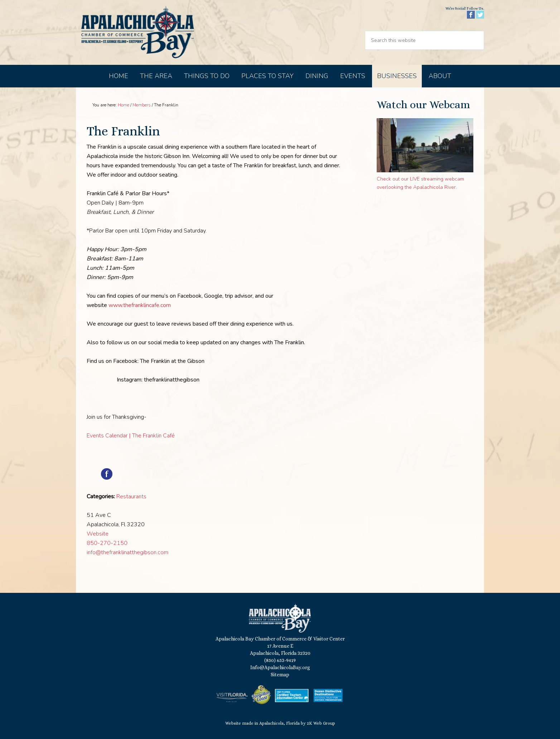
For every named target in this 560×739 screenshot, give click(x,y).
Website (98, 534)
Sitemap (280, 675)
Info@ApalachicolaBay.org (280, 667)
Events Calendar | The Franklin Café (131, 436)
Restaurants (131, 496)
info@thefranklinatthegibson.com (127, 552)
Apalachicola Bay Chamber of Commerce (137, 32)
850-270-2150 (107, 543)
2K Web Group (321, 723)
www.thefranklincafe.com (140, 305)
